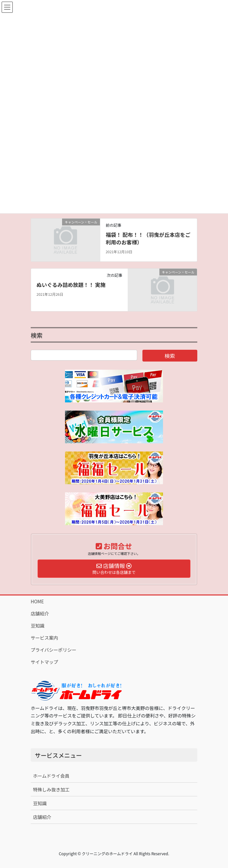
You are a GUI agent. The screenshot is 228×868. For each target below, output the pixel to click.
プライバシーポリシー (54, 650)
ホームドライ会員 (51, 776)
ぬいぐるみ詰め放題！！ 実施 (71, 285)
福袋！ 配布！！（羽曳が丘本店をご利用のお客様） (148, 238)
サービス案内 (44, 638)
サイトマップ (44, 662)
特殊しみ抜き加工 (51, 789)
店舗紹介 (40, 613)
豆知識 (38, 626)
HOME (37, 601)
